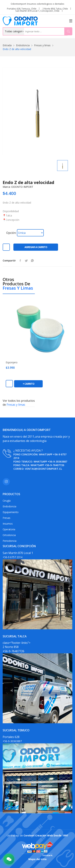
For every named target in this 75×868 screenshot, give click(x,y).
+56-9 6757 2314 (12, 557)
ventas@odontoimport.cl (43, 469)
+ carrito (28, 384)
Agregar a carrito (36, 247)
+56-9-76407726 (54, 465)
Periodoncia (10, 541)
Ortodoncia (9, 535)
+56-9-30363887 (57, 462)
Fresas (7, 518)
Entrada (7, 45)
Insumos (8, 524)
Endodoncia (23, 45)
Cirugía (7, 501)
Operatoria (9, 529)
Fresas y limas (42, 45)
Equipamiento (11, 512)
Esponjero (12, 362)
